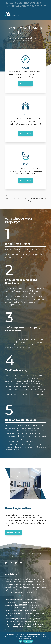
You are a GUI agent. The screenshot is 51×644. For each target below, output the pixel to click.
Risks (17, 554)
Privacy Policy (36, 554)
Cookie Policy (10, 557)
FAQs (7, 554)
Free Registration (14, 533)
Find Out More (25, 84)
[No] (49, 638)
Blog (12, 554)
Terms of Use (25, 554)
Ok (21, 641)
